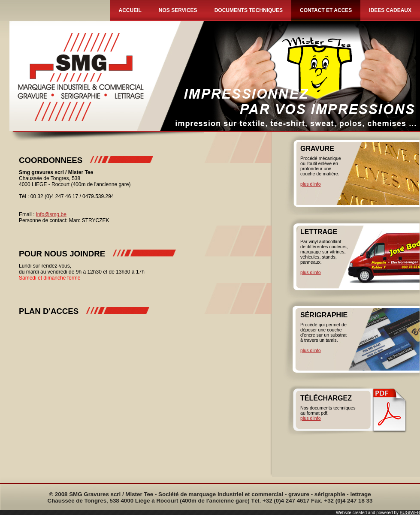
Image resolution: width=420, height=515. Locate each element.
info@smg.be (51, 214)
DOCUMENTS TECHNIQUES (249, 10)
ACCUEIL (130, 10)
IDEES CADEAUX (390, 10)
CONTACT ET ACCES (326, 10)
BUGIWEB (410, 513)
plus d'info (311, 184)
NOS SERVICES (178, 10)
